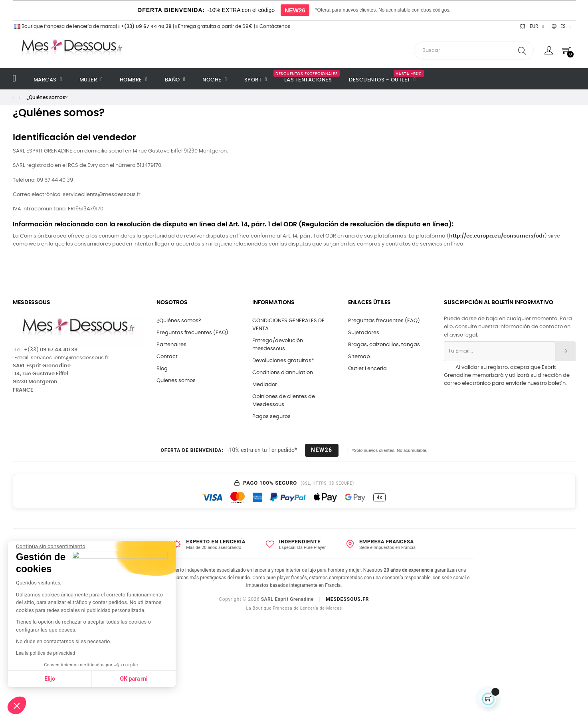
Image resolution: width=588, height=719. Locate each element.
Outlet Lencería (367, 369)
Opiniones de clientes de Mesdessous (284, 401)
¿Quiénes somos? (179, 321)
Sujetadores (364, 333)
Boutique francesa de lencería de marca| (65, 26)
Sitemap (359, 357)
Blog (162, 369)
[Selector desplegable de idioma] (561, 26)
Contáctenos (273, 26)
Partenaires (171, 345)
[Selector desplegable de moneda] (532, 26)
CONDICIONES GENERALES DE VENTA (288, 325)
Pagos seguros (271, 417)
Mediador (265, 385)
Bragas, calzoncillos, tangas (384, 345)
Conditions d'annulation (283, 373)
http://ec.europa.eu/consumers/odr (497, 236)
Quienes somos (176, 381)
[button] (17, 705)
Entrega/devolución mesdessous (278, 345)
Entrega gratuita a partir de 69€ (214, 26)
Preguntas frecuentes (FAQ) (192, 333)
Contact (167, 357)
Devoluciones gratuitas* (283, 361)
